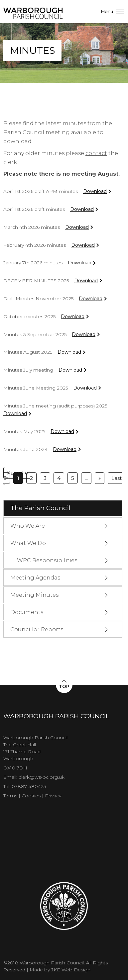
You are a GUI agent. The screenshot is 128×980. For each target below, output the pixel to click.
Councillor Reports (37, 629)
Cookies (31, 796)
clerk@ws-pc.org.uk (42, 777)
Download (95, 191)
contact (96, 153)
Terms (10, 796)
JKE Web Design (71, 970)
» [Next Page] (100, 478)
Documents (27, 612)
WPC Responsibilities (47, 560)
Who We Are (28, 526)
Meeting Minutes (34, 595)
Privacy (53, 796)
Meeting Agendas (35, 578)
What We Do (28, 543)
